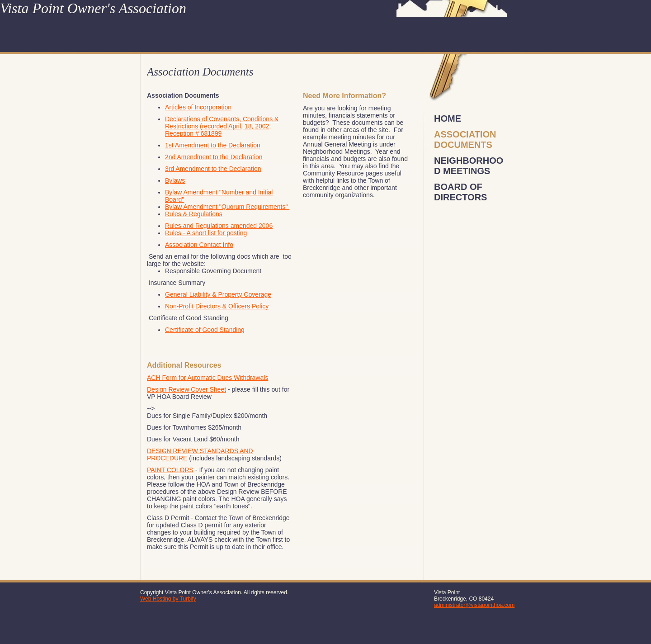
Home (448, 118)
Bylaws (175, 180)
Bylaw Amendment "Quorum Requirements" (227, 207)
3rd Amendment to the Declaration (213, 169)
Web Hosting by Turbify (168, 599)
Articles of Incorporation (198, 107)
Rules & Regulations (194, 214)
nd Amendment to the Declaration (216, 157)
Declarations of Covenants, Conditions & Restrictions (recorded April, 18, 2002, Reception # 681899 (222, 126)
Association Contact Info (199, 245)
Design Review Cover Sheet (186, 389)
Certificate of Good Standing (205, 330)
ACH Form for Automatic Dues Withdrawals (208, 378)
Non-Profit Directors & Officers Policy (217, 306)
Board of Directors (460, 192)
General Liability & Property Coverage (218, 294)
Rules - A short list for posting (206, 233)
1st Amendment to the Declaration (213, 145)
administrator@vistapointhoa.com (474, 605)
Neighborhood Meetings (469, 166)
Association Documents (465, 140)
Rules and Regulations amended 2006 (219, 226)
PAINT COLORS (170, 470)
